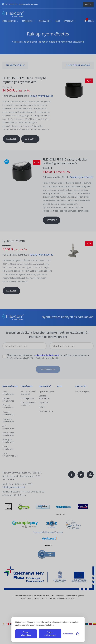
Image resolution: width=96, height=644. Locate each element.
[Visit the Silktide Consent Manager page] (78, 634)
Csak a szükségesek (50, 634)
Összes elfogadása (26, 634)
